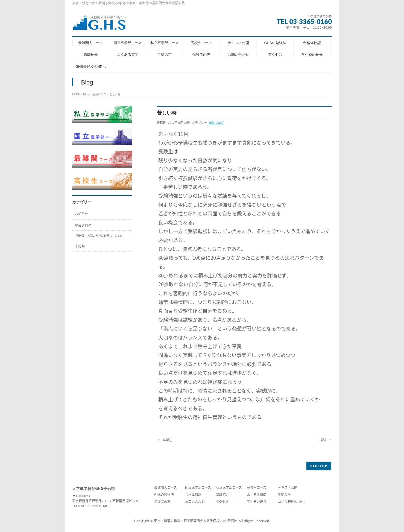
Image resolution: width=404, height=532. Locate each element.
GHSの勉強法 (164, 495)
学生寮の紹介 (257, 502)
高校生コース (257, 488)
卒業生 (165, 440)
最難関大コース (166, 488)
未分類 (80, 246)
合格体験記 (193, 495)
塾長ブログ (99, 94)
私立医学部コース (229, 488)
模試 (326, 440)
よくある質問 (257, 495)
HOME (76, 94)
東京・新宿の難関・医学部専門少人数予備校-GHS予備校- (196, 521)
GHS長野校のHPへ (292, 502)
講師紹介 (223, 495)
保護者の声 (162, 502)
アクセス (222, 502)
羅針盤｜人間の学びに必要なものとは (99, 236)
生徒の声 (284, 495)
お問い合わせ (195, 502)
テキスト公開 (288, 488)
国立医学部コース (198, 488)
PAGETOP (319, 466)
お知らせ (81, 214)
